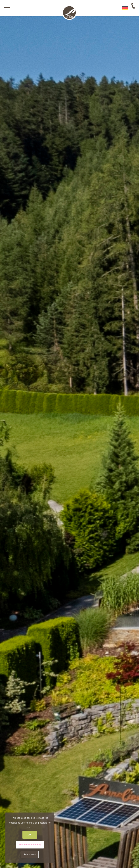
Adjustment (30, 854)
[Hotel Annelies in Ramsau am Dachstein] (69, 13)
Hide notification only (30, 845)
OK (30, 835)
